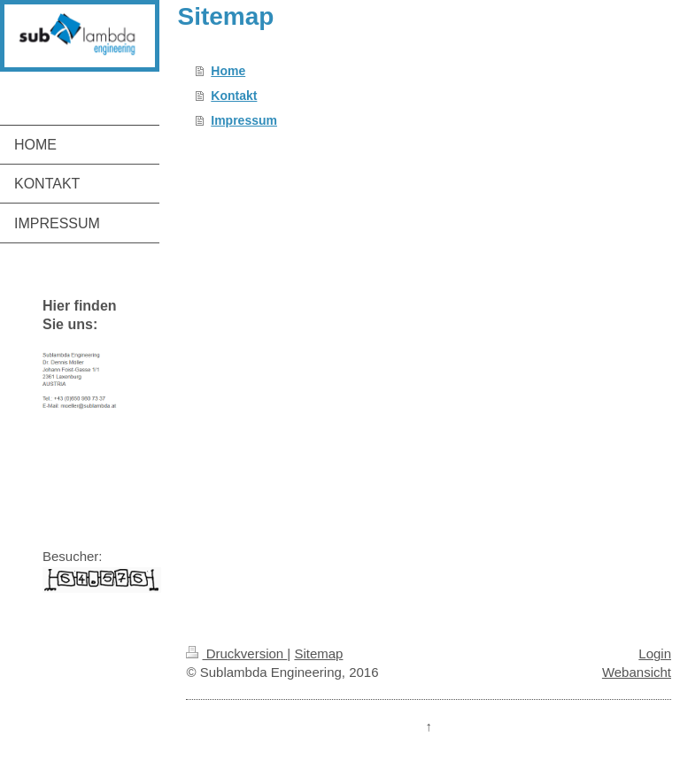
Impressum (244, 120)
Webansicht (637, 672)
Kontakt (234, 96)
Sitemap (318, 653)
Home (228, 71)
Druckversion (236, 653)
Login (655, 653)
